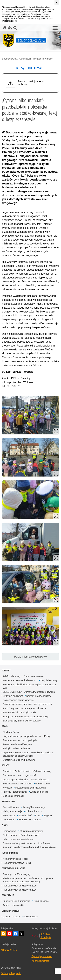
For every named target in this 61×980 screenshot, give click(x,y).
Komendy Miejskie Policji (15, 859)
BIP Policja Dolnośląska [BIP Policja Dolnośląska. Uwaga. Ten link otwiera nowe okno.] (46, 936)
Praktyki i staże (29, 712)
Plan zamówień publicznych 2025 (20, 886)
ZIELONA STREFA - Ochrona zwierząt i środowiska (29, 692)
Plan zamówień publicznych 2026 (20, 890)
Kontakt (6, 671)
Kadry (47, 736)
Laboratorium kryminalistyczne (18, 839)
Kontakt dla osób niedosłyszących (20, 680)
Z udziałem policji (39, 792)
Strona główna (9, 59)
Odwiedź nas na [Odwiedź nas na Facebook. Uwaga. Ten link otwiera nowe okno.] (15, 934)
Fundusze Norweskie (14, 905)
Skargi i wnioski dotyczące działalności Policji (26, 717)
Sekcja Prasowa (11, 807)
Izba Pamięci (45, 843)
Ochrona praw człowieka (33, 708)
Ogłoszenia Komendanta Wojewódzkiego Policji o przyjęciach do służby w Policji (28, 754)
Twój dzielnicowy (49, 680)
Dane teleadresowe (34, 676)
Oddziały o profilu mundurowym (19, 760)
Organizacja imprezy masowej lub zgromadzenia (27, 704)
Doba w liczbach (34, 811)
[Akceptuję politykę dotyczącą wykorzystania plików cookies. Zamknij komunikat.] (57, 3)
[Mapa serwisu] (10, 28)
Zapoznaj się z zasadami (42, 956)
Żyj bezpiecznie (22, 771)
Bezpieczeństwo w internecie (18, 784)
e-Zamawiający (23, 874)
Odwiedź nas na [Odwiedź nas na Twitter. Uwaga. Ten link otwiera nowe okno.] (21, 934)
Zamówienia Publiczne (13, 868)
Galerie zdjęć (25, 815)
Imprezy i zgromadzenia (15, 792)
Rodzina (7, 771)
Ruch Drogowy (10, 708)
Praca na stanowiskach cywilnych (20, 740)
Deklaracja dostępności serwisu (19, 843)
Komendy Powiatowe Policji (17, 863)
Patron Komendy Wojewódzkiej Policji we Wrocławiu (29, 847)
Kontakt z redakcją (9, 950)
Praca (5, 726)
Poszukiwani (9, 820)
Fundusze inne (41, 901)
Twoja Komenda (10, 853)
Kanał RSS (4, 934)
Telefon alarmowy (12, 676)
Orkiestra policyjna (30, 835)
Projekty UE (8, 895)
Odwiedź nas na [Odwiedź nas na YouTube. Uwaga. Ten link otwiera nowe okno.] (9, 934)
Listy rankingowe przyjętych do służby (22, 736)
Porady (6, 765)
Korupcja (7, 788)
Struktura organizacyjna (31, 831)
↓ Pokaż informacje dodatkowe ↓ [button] (31, 657)
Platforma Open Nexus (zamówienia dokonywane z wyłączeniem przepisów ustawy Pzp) (29, 880)
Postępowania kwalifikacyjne (17, 744)
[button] (15, 28)
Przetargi (7, 874)
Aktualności (25, 59)
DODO (6, 917)
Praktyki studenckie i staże (16, 748)
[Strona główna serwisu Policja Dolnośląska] (4, 28)
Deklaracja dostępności (11, 973)
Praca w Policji (10, 712)
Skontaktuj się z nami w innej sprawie (22, 721)
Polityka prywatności (41, 961)
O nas (5, 825)
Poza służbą (9, 815)
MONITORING (30, 917)
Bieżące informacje (43, 59)
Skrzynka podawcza (13, 696)
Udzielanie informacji (13, 796)
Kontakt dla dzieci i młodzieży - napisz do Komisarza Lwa (29, 686)
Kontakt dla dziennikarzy (39, 696)
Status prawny (10, 835)
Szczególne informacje (34, 807)
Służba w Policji (11, 732)
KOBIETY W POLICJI (30, 820)
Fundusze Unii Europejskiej (17, 901)
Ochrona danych (11, 911)
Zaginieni (48, 815)
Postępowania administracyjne (18, 700)
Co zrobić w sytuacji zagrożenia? (20, 775)
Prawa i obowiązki (40, 780)
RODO (16, 917)
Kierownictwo (10, 831)
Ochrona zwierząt (42, 771)
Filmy (38, 815)
